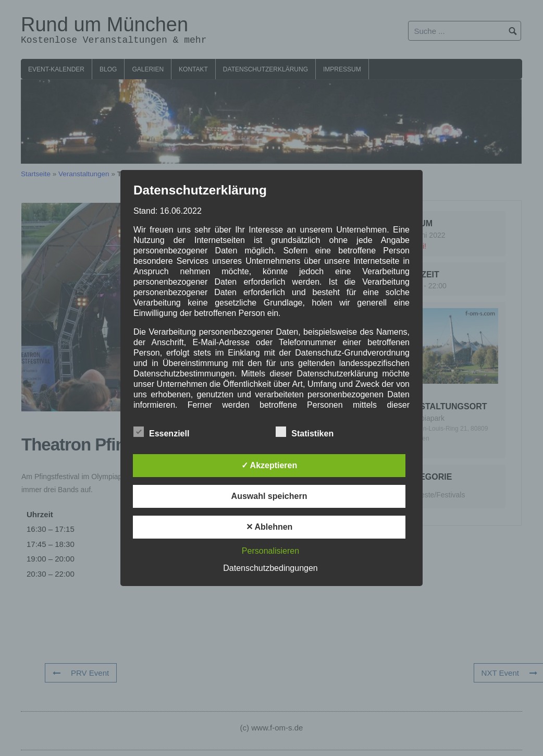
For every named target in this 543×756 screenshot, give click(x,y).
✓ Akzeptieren (269, 465)
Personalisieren (270, 551)
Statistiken (305, 432)
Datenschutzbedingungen (270, 568)
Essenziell (161, 432)
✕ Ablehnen (269, 527)
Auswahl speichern (269, 496)
